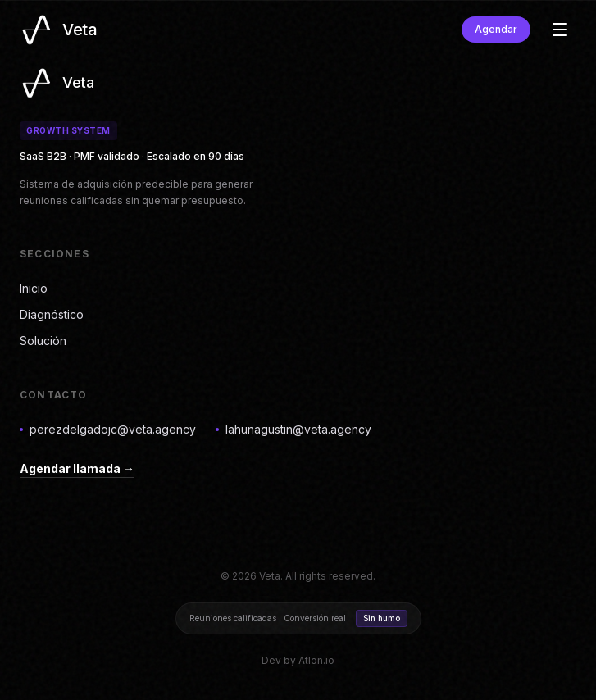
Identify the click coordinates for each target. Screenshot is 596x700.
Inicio (34, 288)
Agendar (496, 29)
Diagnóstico (52, 314)
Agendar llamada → (77, 468)
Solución (43, 341)
